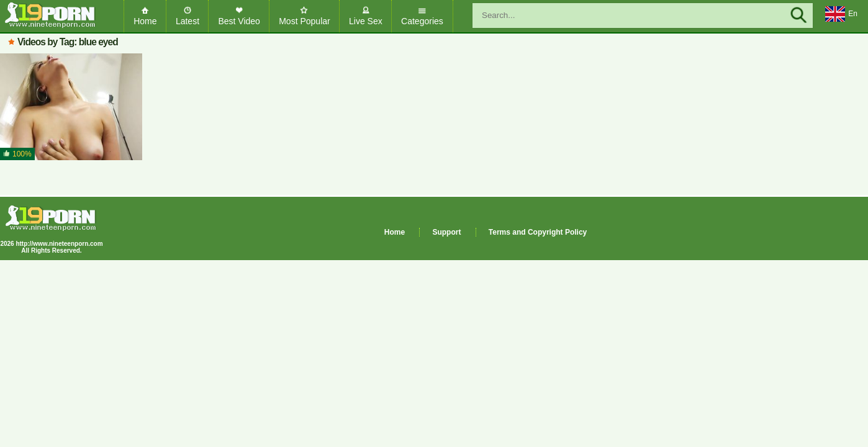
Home (145, 21)
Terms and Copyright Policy (538, 232)
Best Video (239, 21)
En (841, 14)
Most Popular (304, 21)
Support (446, 232)
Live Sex (366, 21)
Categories (422, 21)
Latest (188, 21)
